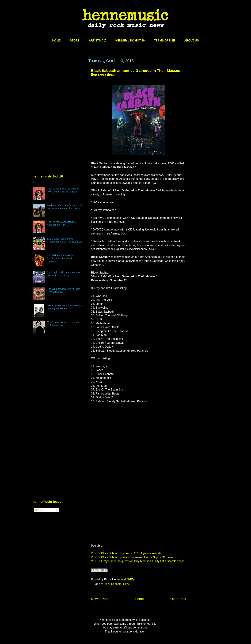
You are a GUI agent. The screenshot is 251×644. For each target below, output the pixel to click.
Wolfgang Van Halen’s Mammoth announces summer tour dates (65, 207)
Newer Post (100, 599)
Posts (39, 510)
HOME (56, 41)
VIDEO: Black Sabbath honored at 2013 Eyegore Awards (126, 553)
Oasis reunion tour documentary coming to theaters (64, 307)
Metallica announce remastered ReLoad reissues (64, 324)
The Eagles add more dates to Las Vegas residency (63, 274)
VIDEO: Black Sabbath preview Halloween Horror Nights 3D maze (132, 557)
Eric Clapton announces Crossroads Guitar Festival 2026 (65, 240)
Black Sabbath (113, 584)
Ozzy (126, 584)
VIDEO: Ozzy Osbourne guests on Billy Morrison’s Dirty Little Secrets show (137, 561)
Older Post (178, 599)
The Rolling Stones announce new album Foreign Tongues (63, 190)
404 (35, 183)
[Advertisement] (59, 92)
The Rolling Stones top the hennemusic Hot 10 (61, 223)
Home (139, 599)
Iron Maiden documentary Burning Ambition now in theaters (61, 258)
